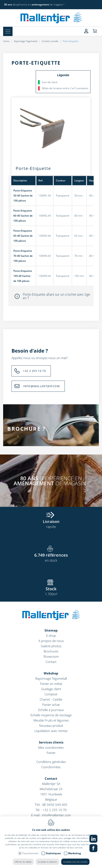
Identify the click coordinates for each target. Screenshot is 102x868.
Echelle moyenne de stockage (51, 715)
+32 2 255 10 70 (34, 371)
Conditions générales (51, 762)
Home (6, 41)
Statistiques (53, 853)
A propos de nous (51, 641)
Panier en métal (51, 684)
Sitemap (51, 630)
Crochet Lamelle (50, 41)
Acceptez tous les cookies (75, 862)
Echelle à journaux (51, 710)
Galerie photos (51, 646)
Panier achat (51, 705)
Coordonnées (51, 767)
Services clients (51, 742)
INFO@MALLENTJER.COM (41, 386)
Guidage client (51, 689)
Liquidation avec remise (51, 731)
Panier (51, 753)
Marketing (75, 853)
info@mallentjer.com (56, 815)
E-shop (51, 636)
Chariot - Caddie (51, 699)
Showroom (51, 656)
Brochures (51, 651)
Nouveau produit (51, 725)
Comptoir (51, 694)
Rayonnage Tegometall (25, 41)
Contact (51, 662)
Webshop (51, 673)
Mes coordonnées (51, 747)
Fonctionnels (30, 853)
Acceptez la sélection (47, 862)
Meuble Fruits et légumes (51, 720)
